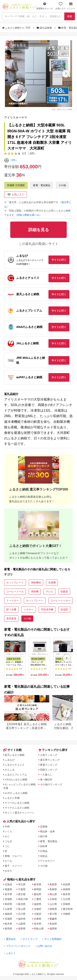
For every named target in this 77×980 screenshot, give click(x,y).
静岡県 (38, 889)
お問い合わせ (44, 946)
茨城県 (8, 919)
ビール (8, 861)
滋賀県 (38, 904)
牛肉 (7, 827)
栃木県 (8, 924)
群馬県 (8, 929)
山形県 (8, 909)
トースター (13, 601)
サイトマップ (29, 939)
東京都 (22, 894)
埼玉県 (22, 884)
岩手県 (8, 894)
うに (7, 846)
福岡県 (53, 929)
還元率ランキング (50, 760)
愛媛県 (53, 919)
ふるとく (10, 953)
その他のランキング (51, 784)
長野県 (22, 929)
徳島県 (53, 909)
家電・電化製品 (42, 185)
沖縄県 (67, 914)
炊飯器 (64, 592)
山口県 (53, 904)
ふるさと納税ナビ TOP (17, 28)
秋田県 (8, 904)
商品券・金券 (47, 831)
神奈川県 (23, 899)
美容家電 (11, 619)
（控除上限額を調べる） (28, 215)
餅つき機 (11, 610)
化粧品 (44, 856)
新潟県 (22, 904)
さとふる (10, 770)
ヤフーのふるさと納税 (17, 803)
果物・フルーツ (13, 856)
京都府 (38, 909)
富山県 (22, 909)
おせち (8, 871)
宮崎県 (67, 904)
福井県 (22, 919)
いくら (8, 831)
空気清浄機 (47, 610)
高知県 (53, 924)
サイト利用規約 (52, 939)
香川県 (53, 914)
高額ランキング (49, 770)
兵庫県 (38, 919)
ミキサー (29, 610)
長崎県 (67, 889)
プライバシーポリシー (17, 946)
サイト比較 (13, 750)
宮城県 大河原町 (16, 185)
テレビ (49, 592)
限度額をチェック (45, 6)
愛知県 (38, 894)
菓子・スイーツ (13, 866)
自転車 (44, 846)
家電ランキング (49, 765)
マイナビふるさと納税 (17, 808)
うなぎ (8, 841)
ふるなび (10, 760)
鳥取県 (53, 884)
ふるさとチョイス (15, 765)
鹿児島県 (68, 909)
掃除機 (35, 592)
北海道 (8, 884)
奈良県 (38, 924)
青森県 (8, 889)
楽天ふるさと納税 (15, 755)
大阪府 (38, 914)
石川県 (22, 914)
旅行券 (44, 836)
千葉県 (22, 889)
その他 (62, 185)
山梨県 (22, 924)
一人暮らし (46, 775)
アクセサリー (47, 861)
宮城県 (8, 899)
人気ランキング (49, 755)
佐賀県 (67, 884)
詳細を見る (18, 45)
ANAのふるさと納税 (16, 780)
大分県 (67, 899)
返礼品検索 (45, 28)
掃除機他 (36, 583)
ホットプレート (15, 583)
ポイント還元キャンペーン (20, 813)
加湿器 (64, 610)
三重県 (38, 899)
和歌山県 (39, 929)
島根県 (53, 889)
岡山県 (53, 894)
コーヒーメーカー (61, 601)
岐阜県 (38, 884)
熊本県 (67, 894)
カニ (7, 836)
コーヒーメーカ (15, 592)
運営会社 (10, 939)
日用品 (44, 851)
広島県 (53, 899)
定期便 (44, 827)
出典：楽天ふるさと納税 (62, 109)
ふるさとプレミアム (16, 775)
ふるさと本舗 (12, 798)
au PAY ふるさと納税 (16, 793)
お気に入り (61, 6)
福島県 (8, 914)
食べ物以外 (46, 780)
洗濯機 (52, 583)
